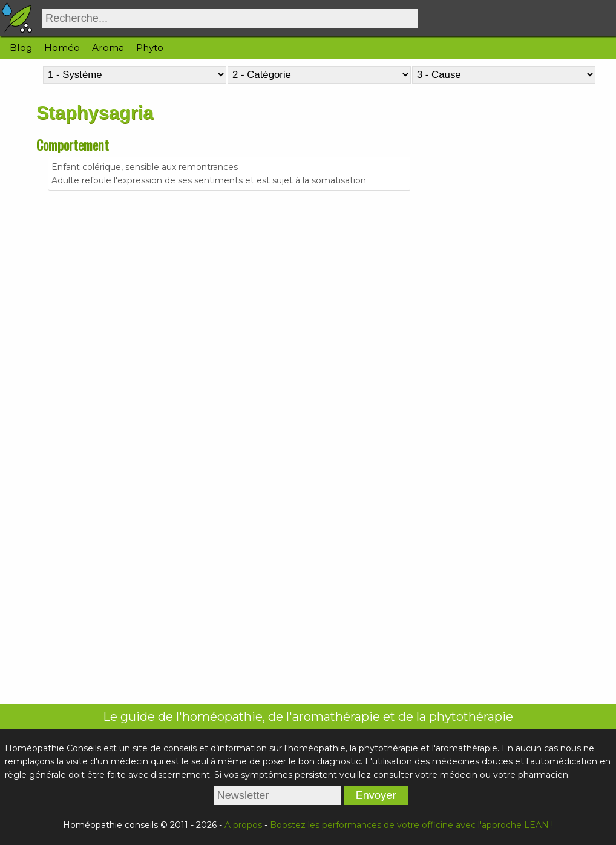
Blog (21, 48)
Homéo (62, 48)
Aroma (108, 48)
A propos (243, 825)
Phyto (150, 48)
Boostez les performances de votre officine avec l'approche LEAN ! (411, 825)
